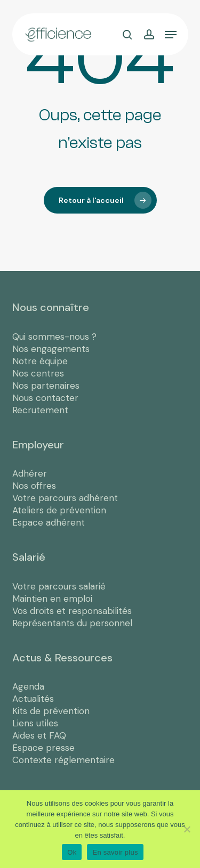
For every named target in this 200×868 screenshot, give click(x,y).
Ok (72, 852)
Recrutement (40, 410)
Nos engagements (51, 349)
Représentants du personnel (72, 623)
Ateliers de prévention (59, 510)
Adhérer (30, 473)
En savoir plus (115, 852)
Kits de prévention (51, 711)
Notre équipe (40, 361)
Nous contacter (45, 398)
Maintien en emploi (52, 599)
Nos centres (38, 373)
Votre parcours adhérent (65, 498)
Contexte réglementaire (63, 760)
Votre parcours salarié (59, 586)
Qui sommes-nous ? (54, 337)
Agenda (28, 686)
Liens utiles (35, 723)
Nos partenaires (46, 386)
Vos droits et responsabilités (72, 611)
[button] (171, 35)
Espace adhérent (49, 522)
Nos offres (34, 486)
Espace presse (43, 748)
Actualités (33, 699)
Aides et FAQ (39, 735)
